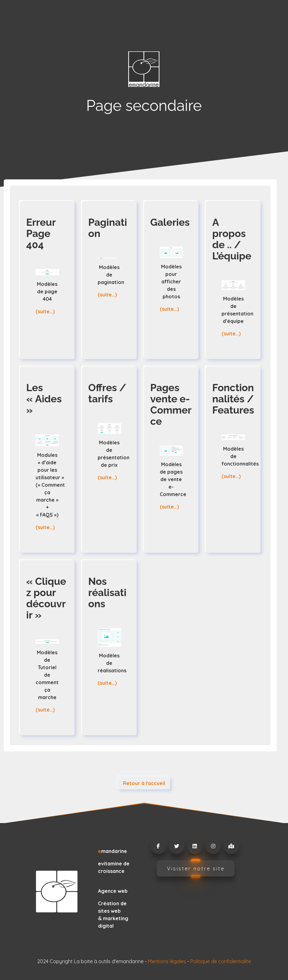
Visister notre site (196, 869)
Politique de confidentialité (221, 961)
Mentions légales (167, 961)
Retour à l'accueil (144, 783)
